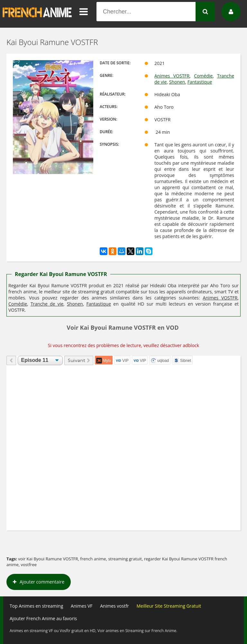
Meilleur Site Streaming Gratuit (169, 606)
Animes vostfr (114, 606)
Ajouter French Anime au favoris (43, 618)
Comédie (203, 76)
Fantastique (200, 82)
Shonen (177, 82)
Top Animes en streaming (36, 606)
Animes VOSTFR (172, 76)
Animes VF (82, 606)
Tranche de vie (47, 304)
